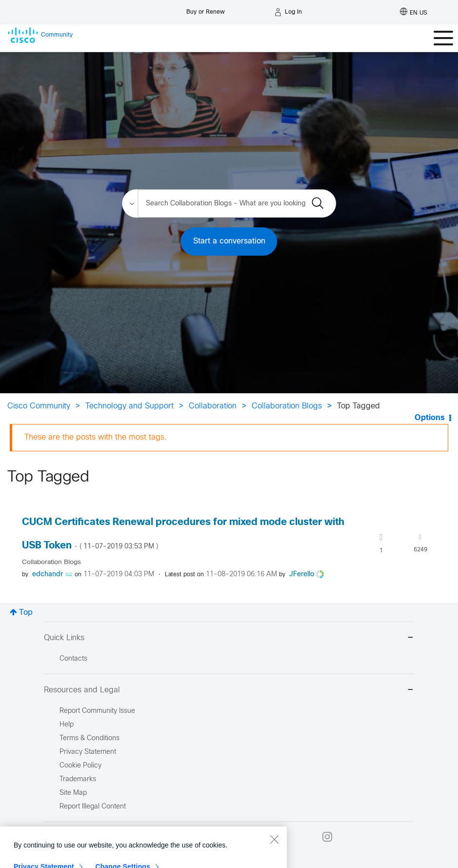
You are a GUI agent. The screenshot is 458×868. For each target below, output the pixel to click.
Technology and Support (129, 406)
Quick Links (229, 638)
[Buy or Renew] (206, 10)
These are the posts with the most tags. (96, 437)
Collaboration (213, 406)
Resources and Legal (229, 691)
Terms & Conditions (90, 738)
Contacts (73, 659)
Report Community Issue (97, 711)
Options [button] (430, 418)
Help (67, 725)
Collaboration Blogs (287, 406)
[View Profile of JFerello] (302, 575)
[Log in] (288, 12)
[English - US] (414, 12)
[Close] (274, 860)
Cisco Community (39, 406)
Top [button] (26, 613)
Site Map (73, 793)
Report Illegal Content (93, 807)
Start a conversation (229, 241)
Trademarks (78, 779)
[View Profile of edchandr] (48, 575)
